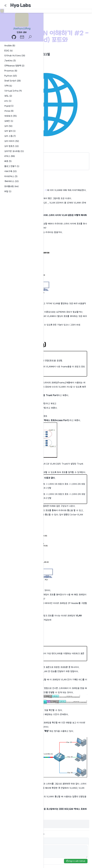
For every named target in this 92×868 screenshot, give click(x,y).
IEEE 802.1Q (11, 166)
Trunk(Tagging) (13, 161)
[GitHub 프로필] (14, 37)
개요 (7, 156)
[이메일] (22, 37)
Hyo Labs (21, 5)
